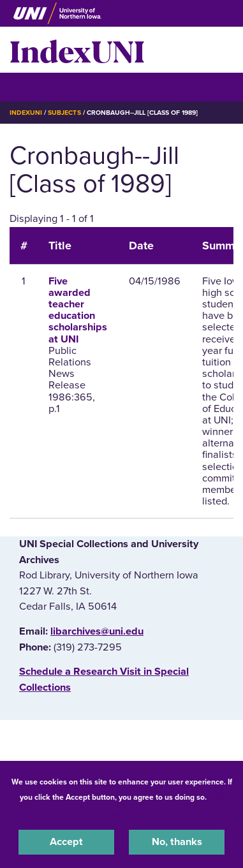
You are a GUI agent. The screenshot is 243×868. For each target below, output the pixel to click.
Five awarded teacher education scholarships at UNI (78, 310)
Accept (66, 842)
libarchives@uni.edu (97, 631)
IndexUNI (77, 50)
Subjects (64, 113)
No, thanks (177, 842)
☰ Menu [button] (32, 86)
